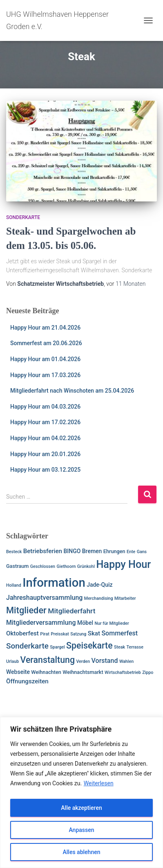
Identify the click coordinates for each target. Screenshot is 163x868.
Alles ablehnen (82, 852)
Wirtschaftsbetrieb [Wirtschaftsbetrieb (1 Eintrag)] (123, 672)
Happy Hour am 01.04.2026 (45, 359)
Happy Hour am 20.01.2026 (45, 454)
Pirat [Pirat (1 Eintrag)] (45, 634)
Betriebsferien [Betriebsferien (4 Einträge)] (43, 551)
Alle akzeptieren (81, 808)
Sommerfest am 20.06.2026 (46, 343)
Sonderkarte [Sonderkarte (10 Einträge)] (27, 646)
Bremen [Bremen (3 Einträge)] (92, 551)
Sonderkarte (23, 217)
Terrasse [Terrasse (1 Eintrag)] (135, 647)
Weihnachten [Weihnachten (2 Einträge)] (46, 672)
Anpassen (81, 830)
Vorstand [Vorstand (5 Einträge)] (105, 661)
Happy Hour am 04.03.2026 (45, 407)
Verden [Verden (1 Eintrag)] (83, 661)
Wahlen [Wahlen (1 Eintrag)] (126, 661)
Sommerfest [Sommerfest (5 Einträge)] (119, 633)
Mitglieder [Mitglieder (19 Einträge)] (26, 610)
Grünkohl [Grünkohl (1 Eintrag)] (86, 566)
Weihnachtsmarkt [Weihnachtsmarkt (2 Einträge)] (83, 672)
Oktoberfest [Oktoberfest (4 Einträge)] (22, 633)
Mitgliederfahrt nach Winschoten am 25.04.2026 (72, 391)
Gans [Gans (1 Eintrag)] (142, 552)
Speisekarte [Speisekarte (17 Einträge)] (89, 645)
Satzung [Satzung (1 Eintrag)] (78, 634)
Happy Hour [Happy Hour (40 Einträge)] (123, 564)
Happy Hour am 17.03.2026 (45, 375)
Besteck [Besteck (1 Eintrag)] (14, 552)
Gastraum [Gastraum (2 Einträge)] (17, 566)
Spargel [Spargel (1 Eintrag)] (57, 647)
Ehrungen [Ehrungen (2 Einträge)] (114, 551)
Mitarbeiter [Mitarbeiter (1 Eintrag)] (125, 598)
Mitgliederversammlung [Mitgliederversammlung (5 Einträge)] (41, 623)
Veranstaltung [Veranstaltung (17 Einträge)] (48, 660)
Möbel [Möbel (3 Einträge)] (85, 623)
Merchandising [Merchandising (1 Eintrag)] (99, 598)
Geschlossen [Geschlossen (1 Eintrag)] (43, 566)
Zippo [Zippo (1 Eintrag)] (148, 672)
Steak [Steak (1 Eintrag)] (119, 647)
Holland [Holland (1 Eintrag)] (14, 585)
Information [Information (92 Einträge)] (54, 583)
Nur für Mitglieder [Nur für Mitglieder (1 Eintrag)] (112, 623)
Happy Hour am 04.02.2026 (45, 438)
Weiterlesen (99, 783)
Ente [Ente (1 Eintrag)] (131, 552)
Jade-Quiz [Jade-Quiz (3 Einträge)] (100, 585)
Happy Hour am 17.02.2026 (45, 422)
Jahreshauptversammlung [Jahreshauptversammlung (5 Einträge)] (44, 598)
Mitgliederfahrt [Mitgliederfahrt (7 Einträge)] (71, 611)
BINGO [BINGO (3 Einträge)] (72, 551)
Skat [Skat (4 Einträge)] (94, 633)
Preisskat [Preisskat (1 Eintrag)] (60, 634)
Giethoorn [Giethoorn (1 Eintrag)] (66, 566)
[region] (81, 792)
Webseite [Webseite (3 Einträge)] (18, 672)
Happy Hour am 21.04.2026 (45, 328)
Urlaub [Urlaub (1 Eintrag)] (12, 661)
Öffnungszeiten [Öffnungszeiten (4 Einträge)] (27, 681)
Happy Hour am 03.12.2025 (45, 470)
